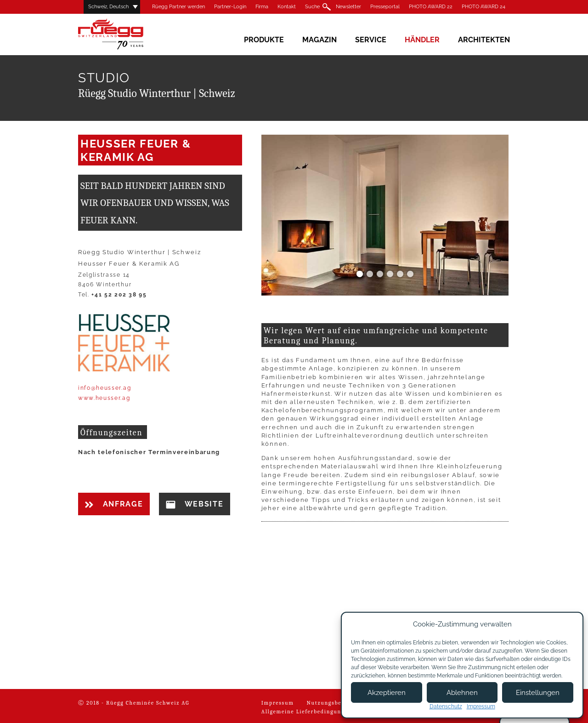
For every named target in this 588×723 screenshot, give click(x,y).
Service (371, 40)
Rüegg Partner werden (178, 7)
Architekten (484, 40)
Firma (262, 7)
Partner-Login (230, 7)
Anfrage (114, 504)
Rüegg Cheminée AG (124, 34)
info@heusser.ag (105, 388)
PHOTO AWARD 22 (431, 7)
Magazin (319, 40)
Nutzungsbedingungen (340, 703)
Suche (312, 7)
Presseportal (385, 7)
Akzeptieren (387, 693)
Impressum (278, 703)
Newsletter (348, 7)
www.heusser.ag (104, 398)
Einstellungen (538, 693)
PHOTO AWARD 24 (483, 7)
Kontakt (287, 7)
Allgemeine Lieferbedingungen (307, 712)
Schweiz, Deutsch (108, 7)
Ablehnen (462, 693)
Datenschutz (446, 706)
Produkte (264, 40)
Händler (422, 40)
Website (195, 504)
